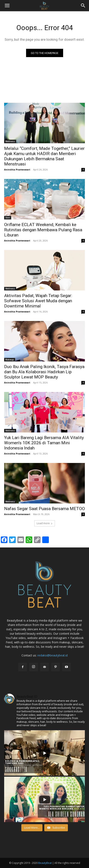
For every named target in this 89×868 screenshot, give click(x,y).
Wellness (10, 141)
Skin (8, 218)
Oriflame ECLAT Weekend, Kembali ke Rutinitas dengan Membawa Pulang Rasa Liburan (43, 230)
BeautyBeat (45, 863)
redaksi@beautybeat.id (53, 655)
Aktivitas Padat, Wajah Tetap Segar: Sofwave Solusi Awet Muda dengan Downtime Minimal (38, 301)
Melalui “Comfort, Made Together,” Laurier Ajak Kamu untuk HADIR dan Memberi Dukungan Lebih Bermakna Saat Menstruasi (44, 156)
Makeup (10, 360)
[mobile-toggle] (7, 6)
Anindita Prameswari (17, 170)
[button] (83, 6)
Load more (45, 523)
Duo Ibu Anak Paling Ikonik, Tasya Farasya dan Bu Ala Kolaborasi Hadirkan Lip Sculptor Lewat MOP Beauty (44, 372)
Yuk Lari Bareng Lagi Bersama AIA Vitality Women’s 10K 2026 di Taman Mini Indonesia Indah (44, 443)
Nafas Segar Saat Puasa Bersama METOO (44, 509)
